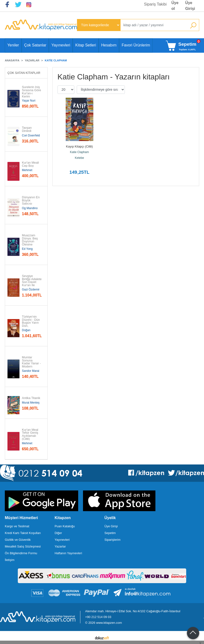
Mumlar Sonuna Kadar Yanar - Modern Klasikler (32, 364)
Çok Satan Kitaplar (24, 73)
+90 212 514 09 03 (98, 617)
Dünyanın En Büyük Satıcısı (31, 200)
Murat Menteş (31, 403)
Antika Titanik (31, 398)
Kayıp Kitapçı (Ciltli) (79, 146)
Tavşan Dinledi (27, 129)
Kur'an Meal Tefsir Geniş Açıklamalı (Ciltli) (30, 435)
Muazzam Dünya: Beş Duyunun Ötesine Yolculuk (30, 242)
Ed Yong (27, 249)
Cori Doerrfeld (31, 135)
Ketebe (79, 158)
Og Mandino (30, 208)
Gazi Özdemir (31, 290)
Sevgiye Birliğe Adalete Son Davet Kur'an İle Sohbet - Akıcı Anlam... (32, 284)
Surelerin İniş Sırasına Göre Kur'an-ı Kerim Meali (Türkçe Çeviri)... (32, 95)
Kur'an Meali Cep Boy (31, 164)
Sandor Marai (31, 371)
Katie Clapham (80, 152)
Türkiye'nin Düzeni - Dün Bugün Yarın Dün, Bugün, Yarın (31, 323)
